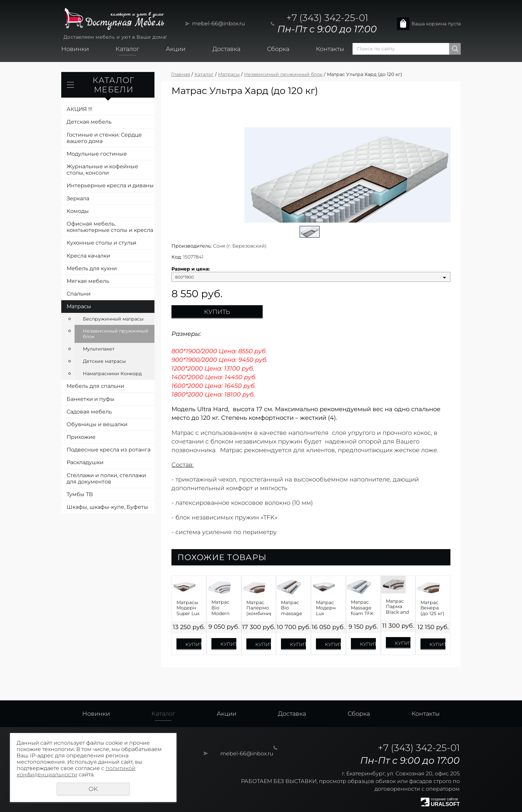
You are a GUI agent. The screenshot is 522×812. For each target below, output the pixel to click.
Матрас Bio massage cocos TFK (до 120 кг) (293, 608)
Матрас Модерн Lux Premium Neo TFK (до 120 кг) (328, 608)
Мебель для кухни (92, 268)
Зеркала (78, 198)
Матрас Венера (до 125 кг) (432, 608)
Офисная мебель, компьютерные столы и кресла (110, 227)
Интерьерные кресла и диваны (110, 185)
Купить (217, 312)
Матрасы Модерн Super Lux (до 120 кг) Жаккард (189, 608)
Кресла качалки (88, 256)
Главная (181, 74)
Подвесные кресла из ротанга (109, 450)
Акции (176, 49)
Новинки (75, 49)
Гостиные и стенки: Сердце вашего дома (104, 138)
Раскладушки (85, 462)
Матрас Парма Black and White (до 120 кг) (397, 607)
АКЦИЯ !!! (79, 109)
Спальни (79, 294)
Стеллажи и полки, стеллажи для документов (106, 478)
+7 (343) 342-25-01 (327, 18)
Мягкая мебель (88, 281)
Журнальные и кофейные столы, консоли (102, 170)
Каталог (127, 49)
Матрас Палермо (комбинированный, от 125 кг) (259, 608)
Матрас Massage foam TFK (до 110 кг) (363, 608)
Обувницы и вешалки (97, 424)
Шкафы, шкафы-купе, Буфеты (107, 507)
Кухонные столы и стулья (102, 243)
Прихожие (81, 437)
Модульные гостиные (97, 154)
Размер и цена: (191, 269)
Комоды (78, 211)
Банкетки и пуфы (91, 399)
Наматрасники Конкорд (112, 374)
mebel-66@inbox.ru (219, 23)
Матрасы (79, 306)
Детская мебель (89, 122)
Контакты (330, 49)
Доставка (226, 49)
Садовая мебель (89, 412)
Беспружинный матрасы (113, 319)
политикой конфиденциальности (76, 771)
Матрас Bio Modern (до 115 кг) (223, 608)
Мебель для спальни (95, 386)
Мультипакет (99, 349)
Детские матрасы (104, 361)
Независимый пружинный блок (116, 334)
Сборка (278, 49)
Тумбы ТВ (80, 494)
